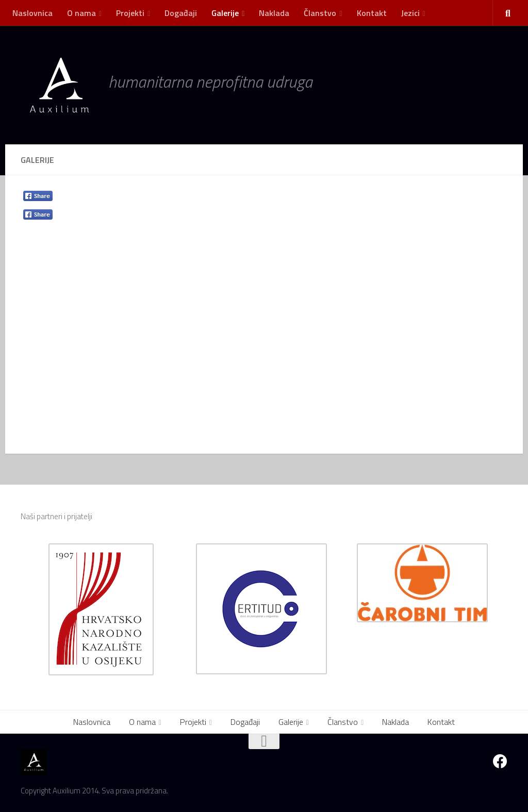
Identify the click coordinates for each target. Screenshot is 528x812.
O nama (81, 13)
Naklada (274, 13)
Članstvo (320, 13)
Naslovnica (32, 13)
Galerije (225, 13)
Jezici (410, 13)
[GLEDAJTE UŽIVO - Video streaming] (482, 762)
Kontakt (372, 13)
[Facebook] (500, 761)
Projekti (130, 13)
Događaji (181, 13)
